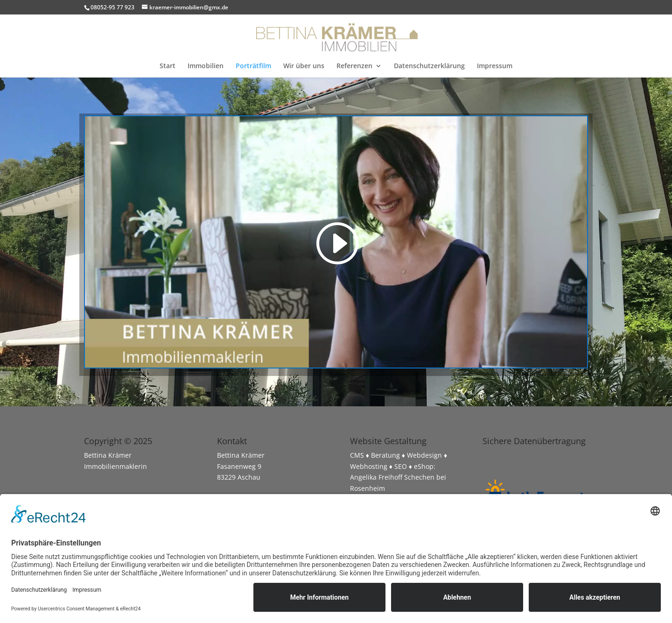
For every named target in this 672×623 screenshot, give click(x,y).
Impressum (495, 66)
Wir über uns (304, 66)
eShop (424, 466)
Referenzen (354, 66)
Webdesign (424, 455)
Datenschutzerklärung (429, 66)
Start (168, 66)
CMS (357, 455)
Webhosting (369, 466)
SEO (401, 466)
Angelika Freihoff (376, 477)
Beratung (385, 455)
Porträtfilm (253, 66)
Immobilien (206, 66)
